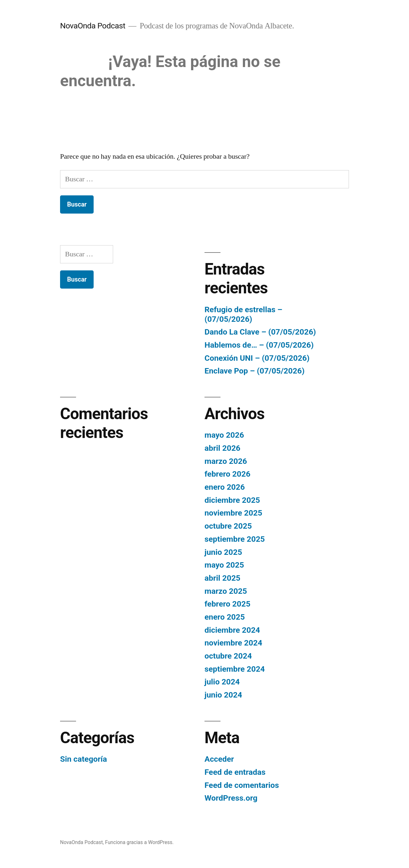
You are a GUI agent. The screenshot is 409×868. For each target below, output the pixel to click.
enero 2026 (225, 487)
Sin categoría (84, 759)
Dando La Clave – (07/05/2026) (260, 332)
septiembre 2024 (235, 669)
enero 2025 (225, 617)
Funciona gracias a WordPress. (139, 842)
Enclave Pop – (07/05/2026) (255, 371)
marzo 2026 (226, 461)
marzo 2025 (226, 591)
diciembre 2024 (232, 630)
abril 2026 (222, 448)
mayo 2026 (224, 435)
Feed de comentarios (242, 785)
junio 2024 (223, 695)
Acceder (219, 759)
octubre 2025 (228, 526)
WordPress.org (231, 798)
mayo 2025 (224, 565)
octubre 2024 (228, 656)
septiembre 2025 (235, 539)
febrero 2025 (228, 604)
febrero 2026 (228, 474)
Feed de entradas (235, 772)
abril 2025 (222, 578)
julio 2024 (222, 682)
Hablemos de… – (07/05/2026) (259, 345)
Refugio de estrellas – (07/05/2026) (243, 314)
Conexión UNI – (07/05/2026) (257, 358)
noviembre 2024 (233, 643)
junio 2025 (223, 552)
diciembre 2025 (232, 500)
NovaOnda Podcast (93, 26)
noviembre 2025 (233, 513)
